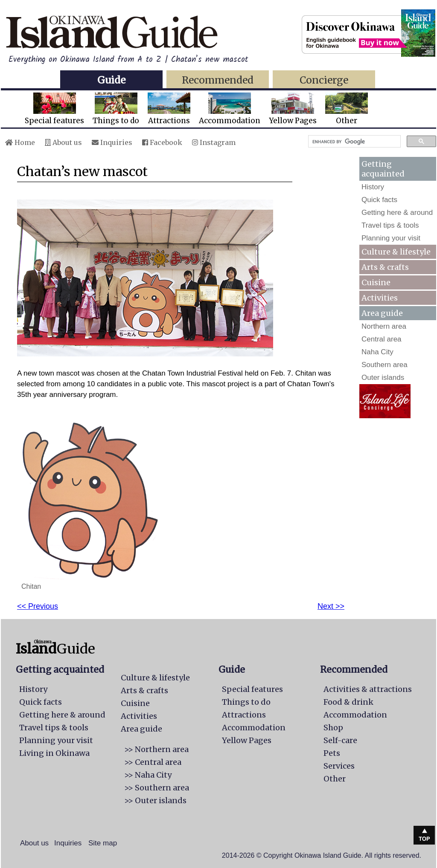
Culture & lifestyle (396, 252)
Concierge (324, 80)
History (373, 187)
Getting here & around (397, 213)
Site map (103, 843)
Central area (382, 339)
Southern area (385, 365)
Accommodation (230, 109)
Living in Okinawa (54, 753)
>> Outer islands (155, 800)
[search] (354, 142)
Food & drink (348, 702)
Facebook (162, 142)
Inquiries (112, 142)
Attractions (169, 109)
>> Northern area (156, 749)
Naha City (377, 352)
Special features (54, 109)
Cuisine (376, 282)
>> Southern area (157, 788)
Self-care (340, 740)
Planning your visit (391, 238)
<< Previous (38, 606)
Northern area (384, 326)
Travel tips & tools (390, 225)
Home (20, 142)
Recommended (218, 80)
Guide (111, 80)
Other (347, 109)
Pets (332, 753)
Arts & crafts (385, 267)
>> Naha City (148, 775)
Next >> (331, 606)
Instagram (214, 142)
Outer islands (383, 378)
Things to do (116, 109)
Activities (380, 298)
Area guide (141, 729)
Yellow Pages (293, 109)
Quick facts (379, 200)
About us (63, 142)
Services (339, 766)
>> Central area (153, 762)
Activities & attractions (368, 689)
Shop (333, 728)
